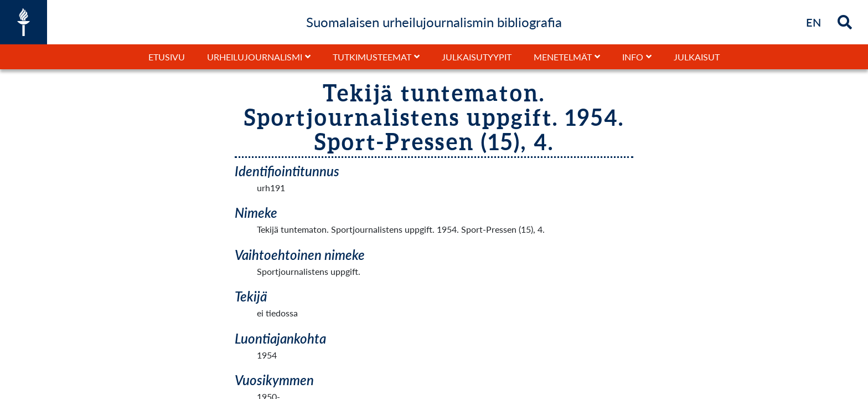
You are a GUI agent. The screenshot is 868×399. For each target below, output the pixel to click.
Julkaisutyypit (477, 57)
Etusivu (167, 57)
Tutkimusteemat (372, 57)
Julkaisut (697, 57)
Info (633, 57)
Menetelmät (563, 57)
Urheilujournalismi (255, 57)
